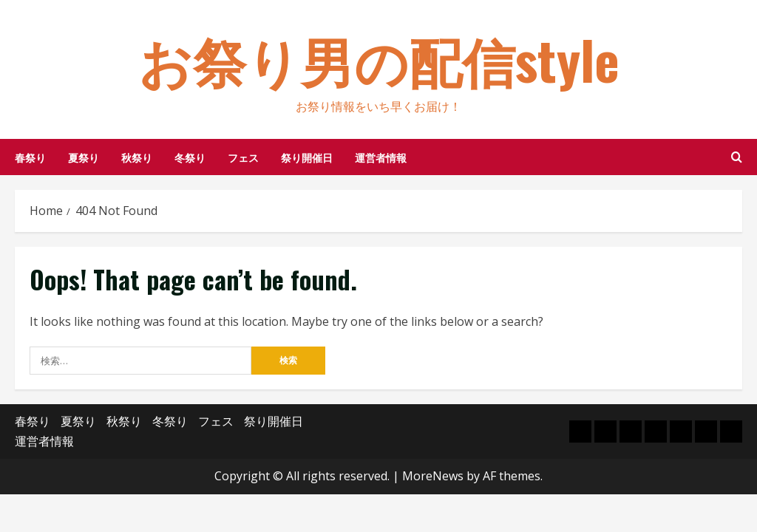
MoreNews (433, 476)
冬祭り (190, 157)
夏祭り (84, 157)
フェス (243, 157)
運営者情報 (381, 157)
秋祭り (137, 157)
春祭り (30, 157)
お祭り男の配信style (379, 59)
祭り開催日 (307, 157)
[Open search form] (737, 157)
